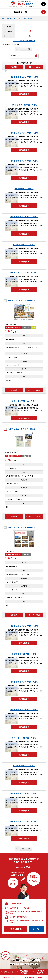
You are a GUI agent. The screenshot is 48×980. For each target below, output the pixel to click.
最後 (29, 49)
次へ (23, 49)
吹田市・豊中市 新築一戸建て (10, 18)
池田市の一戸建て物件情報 (25, 18)
